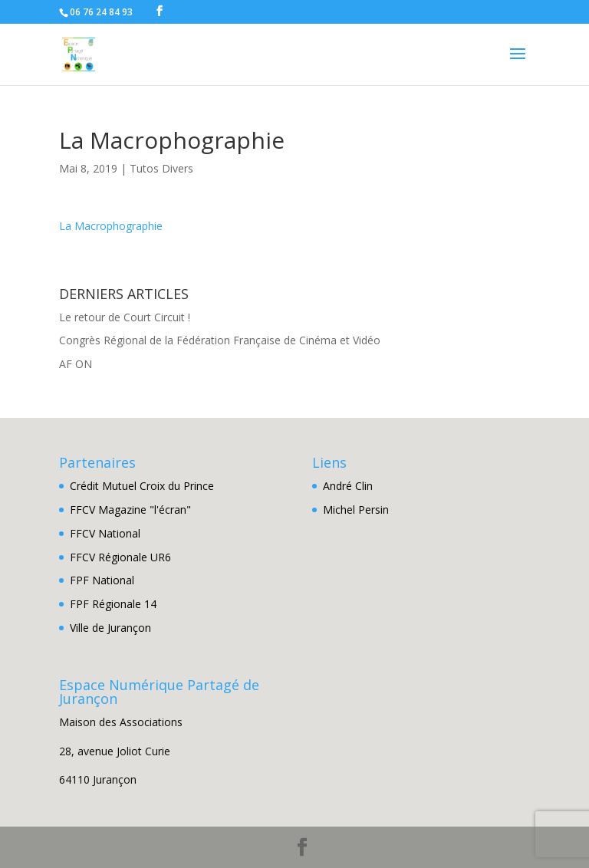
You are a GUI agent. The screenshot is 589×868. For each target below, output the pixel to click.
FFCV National (105, 533)
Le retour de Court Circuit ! (125, 317)
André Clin (348, 486)
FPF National (102, 580)
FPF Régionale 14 (113, 604)
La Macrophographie (111, 226)
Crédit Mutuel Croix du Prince (142, 486)
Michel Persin (356, 510)
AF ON (76, 364)
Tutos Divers (161, 168)
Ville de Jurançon (110, 628)
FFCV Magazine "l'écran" (130, 510)
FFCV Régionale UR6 (120, 557)
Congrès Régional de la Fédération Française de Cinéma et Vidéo (220, 340)
